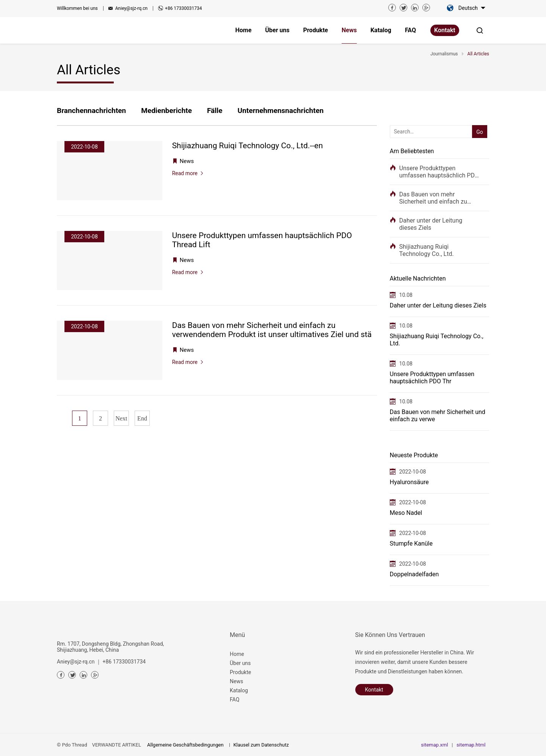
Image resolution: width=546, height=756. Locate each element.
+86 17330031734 (183, 8)
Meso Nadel (406, 513)
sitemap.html (471, 745)
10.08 (406, 295)
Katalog (239, 690)
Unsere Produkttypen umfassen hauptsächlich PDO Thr (439, 172)
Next (121, 418)
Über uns (240, 663)
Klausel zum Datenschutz (261, 745)
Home (237, 654)
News (236, 681)
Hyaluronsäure (409, 482)
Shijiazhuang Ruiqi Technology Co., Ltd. (427, 250)
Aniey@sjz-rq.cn (131, 8)
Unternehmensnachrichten (281, 111)
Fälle (215, 111)
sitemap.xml (434, 745)
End (142, 418)
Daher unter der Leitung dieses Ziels (431, 224)
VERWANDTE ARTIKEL (117, 745)
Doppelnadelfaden (414, 574)
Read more (185, 173)
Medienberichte (166, 111)
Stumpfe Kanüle (411, 543)
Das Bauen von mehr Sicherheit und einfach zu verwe (433, 198)
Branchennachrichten (91, 111)
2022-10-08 (413, 472)
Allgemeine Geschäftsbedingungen (185, 745)
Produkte (240, 672)
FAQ (235, 700)
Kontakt (445, 30)
